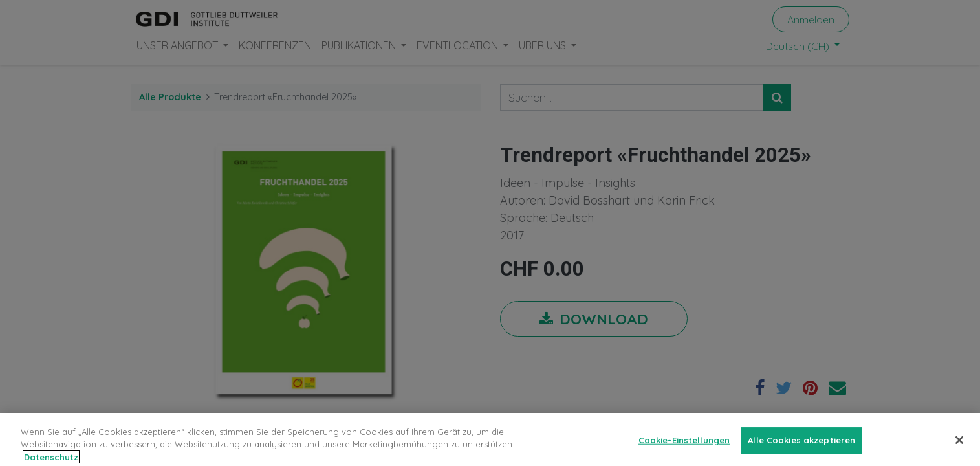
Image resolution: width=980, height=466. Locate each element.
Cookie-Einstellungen (684, 448)
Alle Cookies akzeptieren (801, 448)
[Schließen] (959, 448)
